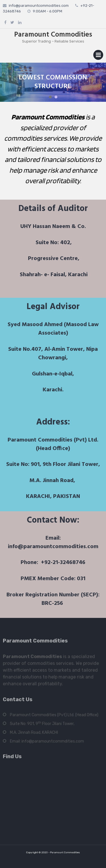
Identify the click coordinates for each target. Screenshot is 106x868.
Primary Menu (98, 56)
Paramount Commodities (53, 35)
